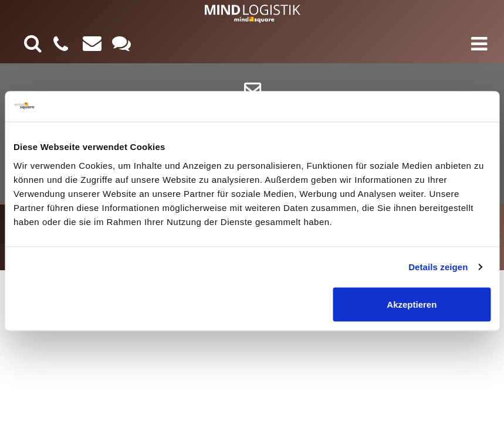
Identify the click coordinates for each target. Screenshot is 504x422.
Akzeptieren (412, 304)
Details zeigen (438, 267)
